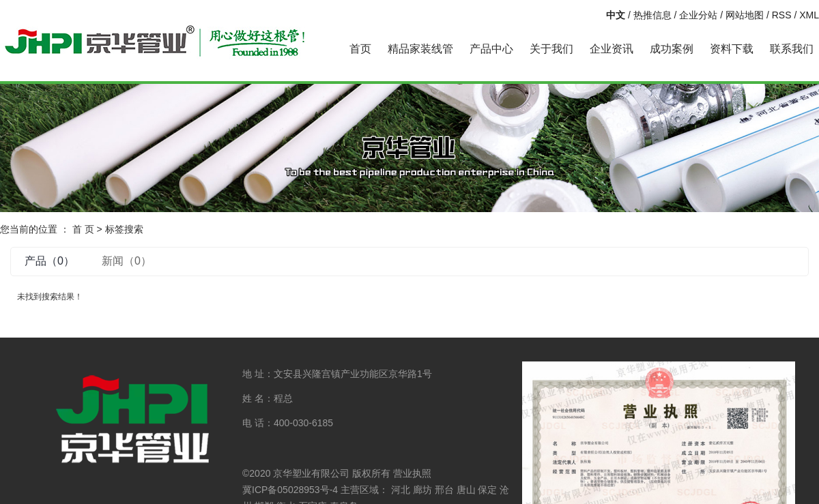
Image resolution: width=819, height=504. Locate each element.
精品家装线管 (420, 49)
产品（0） (49, 261)
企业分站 (698, 15)
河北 (401, 490)
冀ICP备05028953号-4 (290, 490)
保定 (487, 490)
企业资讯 (612, 49)
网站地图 (745, 15)
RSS (782, 15)
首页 (360, 49)
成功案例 (672, 49)
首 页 (83, 229)
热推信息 (652, 15)
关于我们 (551, 49)
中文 (616, 15)
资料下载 (732, 49)
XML (809, 15)
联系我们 (792, 49)
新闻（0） (127, 261)
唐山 (466, 490)
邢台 (444, 490)
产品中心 (491, 49)
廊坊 (422, 490)
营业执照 (412, 473)
